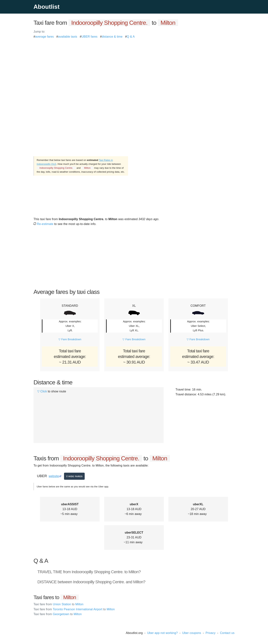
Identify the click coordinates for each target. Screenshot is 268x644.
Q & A (131, 37)
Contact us (227, 633)
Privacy (210, 633)
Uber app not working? (162, 633)
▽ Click (42, 391)
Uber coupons (192, 633)
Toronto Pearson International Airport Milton (74, 609)
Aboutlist (47, 7)
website (54, 476)
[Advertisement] (134, 65)
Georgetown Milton (58, 614)
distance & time (112, 37)
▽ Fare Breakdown (70, 339)
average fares (44, 37)
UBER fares (90, 37)
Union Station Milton (58, 604)
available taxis (68, 37)
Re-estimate (43, 224)
